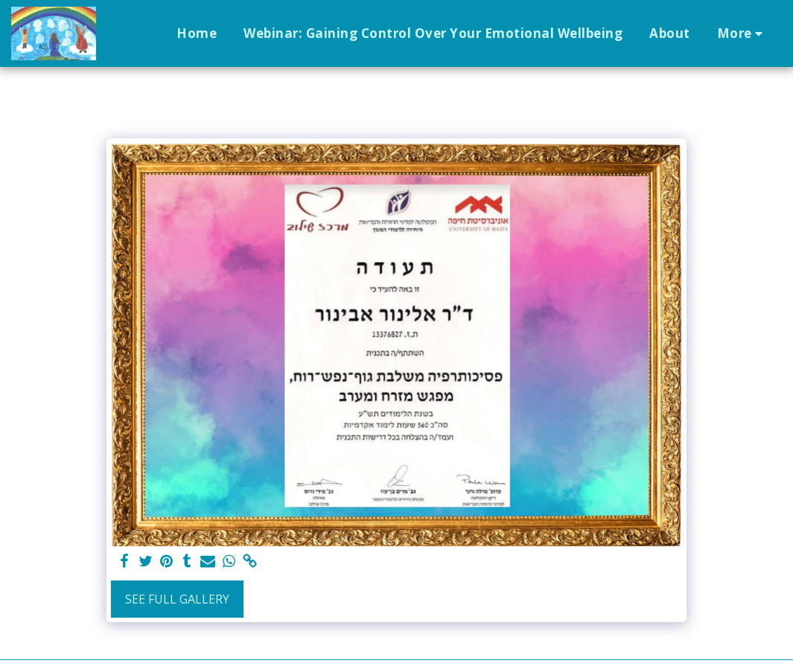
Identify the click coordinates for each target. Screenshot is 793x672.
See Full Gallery (177, 599)
